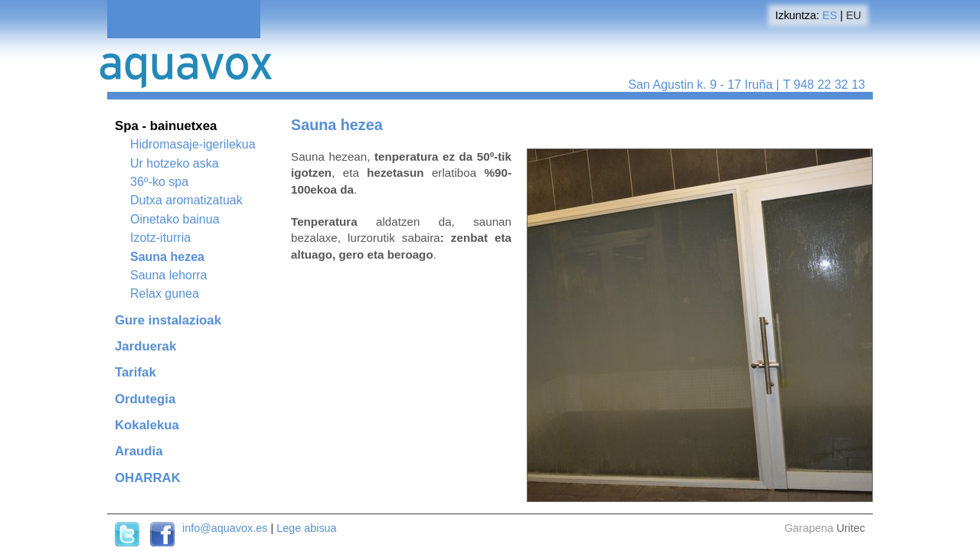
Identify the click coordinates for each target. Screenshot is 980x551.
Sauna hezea (167, 257)
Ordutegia (145, 399)
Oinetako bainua (175, 219)
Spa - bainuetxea (166, 126)
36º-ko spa (159, 182)
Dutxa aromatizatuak (186, 200)
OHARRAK (148, 478)
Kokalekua (147, 425)
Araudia (139, 451)
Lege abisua (306, 528)
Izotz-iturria (160, 238)
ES (830, 15)
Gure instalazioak (168, 320)
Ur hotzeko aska (175, 163)
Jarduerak (145, 346)
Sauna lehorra (169, 275)
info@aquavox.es (225, 528)
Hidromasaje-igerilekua (193, 144)
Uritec (851, 528)
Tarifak (136, 372)
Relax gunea (165, 293)
